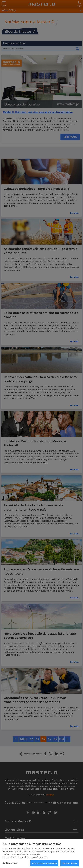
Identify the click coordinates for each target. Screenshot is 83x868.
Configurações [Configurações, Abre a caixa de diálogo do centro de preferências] (10, 864)
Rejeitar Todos (70, 865)
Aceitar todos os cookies (44, 865)
